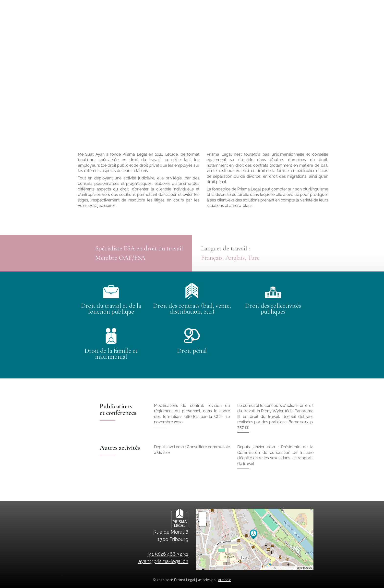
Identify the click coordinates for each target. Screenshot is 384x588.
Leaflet (269, 568)
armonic (225, 580)
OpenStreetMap (287, 568)
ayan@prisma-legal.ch (271, 6)
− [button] (202, 523)
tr (334, 21)
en (326, 21)
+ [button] (202, 515)
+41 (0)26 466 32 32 (322, 6)
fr (318, 21)
